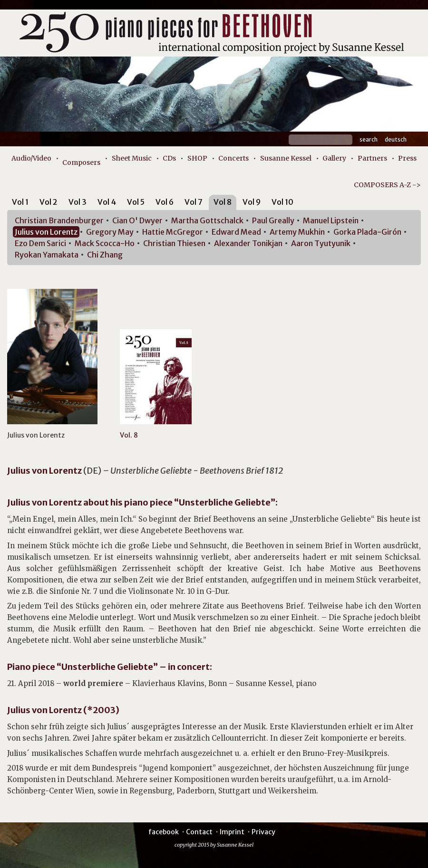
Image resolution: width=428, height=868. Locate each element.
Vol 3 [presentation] (78, 202)
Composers (81, 162)
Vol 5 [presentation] (136, 202)
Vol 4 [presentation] (107, 202)
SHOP (197, 158)
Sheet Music (132, 158)
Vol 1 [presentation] (20, 202)
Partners (372, 158)
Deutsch (396, 139)
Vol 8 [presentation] (223, 202)
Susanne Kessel (286, 158)
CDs (169, 158)
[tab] (20, 204)
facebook (164, 832)
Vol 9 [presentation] (252, 202)
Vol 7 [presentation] (194, 202)
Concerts (233, 158)
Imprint (232, 832)
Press (407, 158)
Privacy (263, 832)
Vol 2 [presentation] (49, 202)
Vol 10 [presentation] (282, 202)
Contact (199, 832)
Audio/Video (31, 158)
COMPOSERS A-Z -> (387, 185)
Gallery (334, 158)
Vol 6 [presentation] (165, 202)
